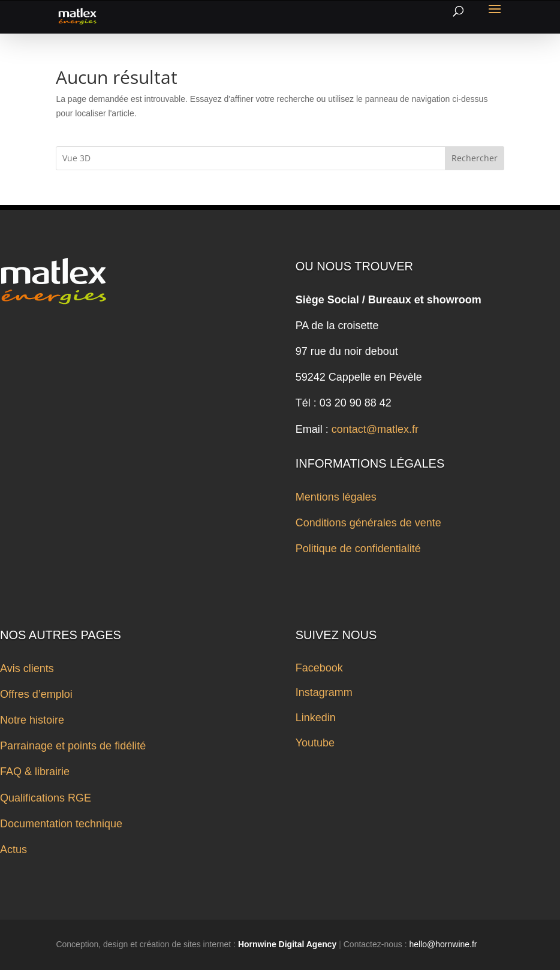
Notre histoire (32, 720)
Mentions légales (336, 497)
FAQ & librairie (35, 772)
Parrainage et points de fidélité (73, 746)
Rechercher (475, 158)
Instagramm (324, 692)
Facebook (319, 668)
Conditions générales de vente (368, 523)
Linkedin (316, 718)
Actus (13, 849)
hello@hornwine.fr (443, 944)
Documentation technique (61, 824)
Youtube (315, 743)
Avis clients (27, 668)
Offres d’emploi (36, 694)
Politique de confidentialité (358, 549)
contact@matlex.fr (375, 429)
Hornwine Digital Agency (287, 944)
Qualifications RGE (46, 798)
